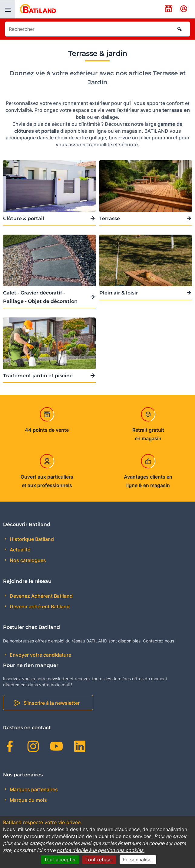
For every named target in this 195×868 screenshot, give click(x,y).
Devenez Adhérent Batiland (41, 596)
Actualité (19, 550)
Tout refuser (99, 860)
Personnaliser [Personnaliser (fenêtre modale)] (138, 860)
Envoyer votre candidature (40, 655)
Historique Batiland (31, 539)
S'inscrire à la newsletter (52, 703)
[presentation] (8, 9)
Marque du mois (28, 800)
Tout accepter (60, 860)
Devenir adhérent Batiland (39, 606)
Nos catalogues (27, 560)
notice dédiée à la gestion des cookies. (101, 850)
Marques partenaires (33, 789)
